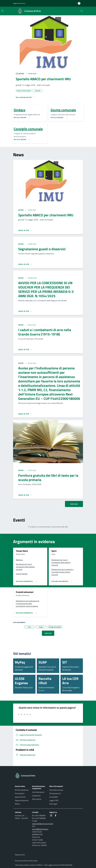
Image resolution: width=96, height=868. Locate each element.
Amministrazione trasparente (38, 794)
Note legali (53, 804)
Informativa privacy (56, 790)
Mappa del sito (20, 855)
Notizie (21, 210)
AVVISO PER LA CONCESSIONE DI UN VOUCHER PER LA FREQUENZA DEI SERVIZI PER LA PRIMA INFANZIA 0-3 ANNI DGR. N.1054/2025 (46, 289)
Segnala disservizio (22, 800)
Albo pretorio (37, 799)
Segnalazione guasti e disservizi (42, 249)
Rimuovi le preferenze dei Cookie (26, 861)
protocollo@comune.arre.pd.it (43, 824)
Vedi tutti (48, 633)
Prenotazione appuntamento (20, 795)
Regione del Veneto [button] (19, 3)
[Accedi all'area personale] (80, 3)
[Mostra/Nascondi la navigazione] (2, 11)
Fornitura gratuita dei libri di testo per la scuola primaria (48, 478)
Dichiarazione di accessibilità (55, 795)
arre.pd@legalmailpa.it (40, 829)
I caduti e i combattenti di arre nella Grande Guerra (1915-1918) (45, 332)
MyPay (17, 804)
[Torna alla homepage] (26, 776)
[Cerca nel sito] (82, 11)
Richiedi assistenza (22, 790)
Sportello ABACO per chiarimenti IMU (46, 215)
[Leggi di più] (25, 230)
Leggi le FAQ (54, 800)
